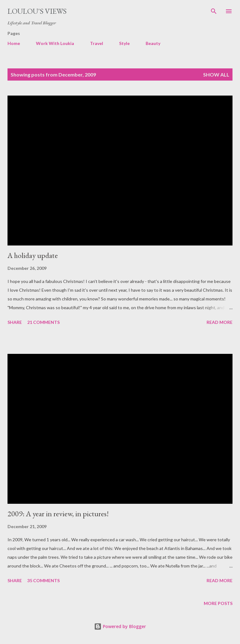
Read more (220, 322)
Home (14, 43)
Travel (97, 43)
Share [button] (15, 322)
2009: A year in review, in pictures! (58, 514)
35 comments (43, 580)
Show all (216, 74)
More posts (218, 603)
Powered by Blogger (120, 626)
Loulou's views (37, 11)
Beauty (153, 43)
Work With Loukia (55, 43)
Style (124, 43)
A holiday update (33, 255)
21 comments (43, 322)
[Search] (214, 11)
